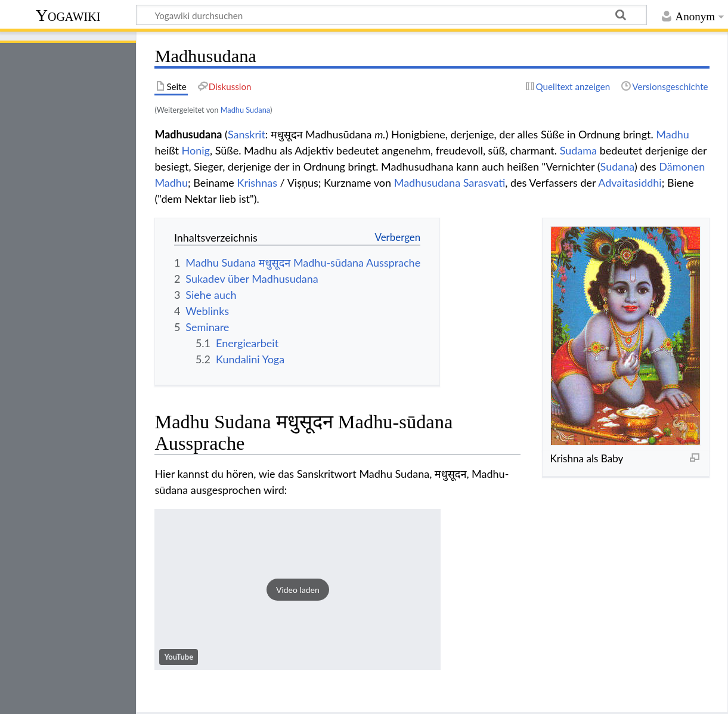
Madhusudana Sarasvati (450, 183)
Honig (196, 150)
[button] (298, 589)
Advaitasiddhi (630, 183)
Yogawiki (68, 15)
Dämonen (682, 166)
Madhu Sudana (245, 110)
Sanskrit (247, 134)
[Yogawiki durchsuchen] (391, 15)
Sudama (578, 150)
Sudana (617, 166)
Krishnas (257, 183)
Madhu (673, 134)
